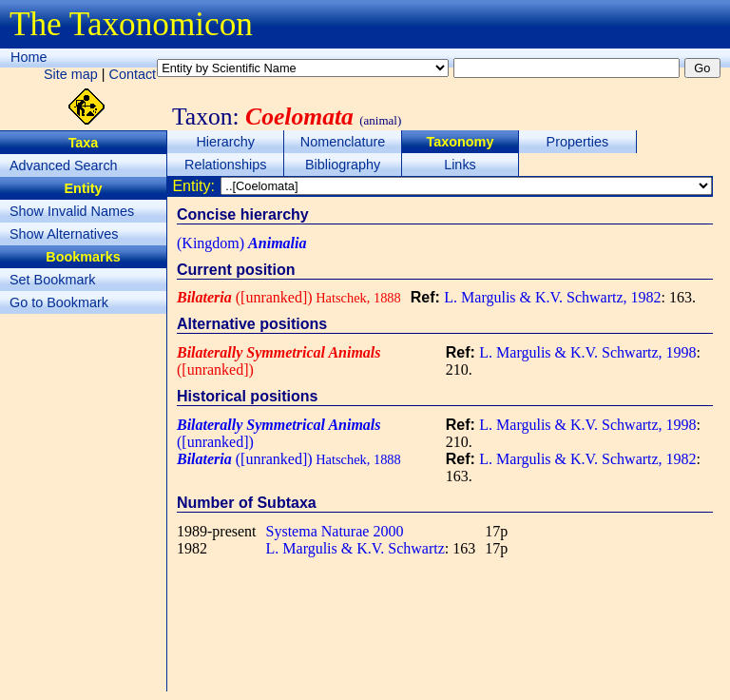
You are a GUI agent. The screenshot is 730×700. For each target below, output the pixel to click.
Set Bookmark (52, 280)
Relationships (225, 165)
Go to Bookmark (59, 302)
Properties (578, 142)
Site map (71, 74)
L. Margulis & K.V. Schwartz (355, 548)
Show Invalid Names (72, 211)
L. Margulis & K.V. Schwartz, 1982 (552, 297)
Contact (133, 74)
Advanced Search (64, 165)
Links (460, 165)
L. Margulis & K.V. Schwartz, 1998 (587, 352)
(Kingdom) (241, 243)
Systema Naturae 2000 (335, 531)
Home (29, 57)
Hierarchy (225, 142)
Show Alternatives (64, 234)
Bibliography (343, 165)
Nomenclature (343, 142)
